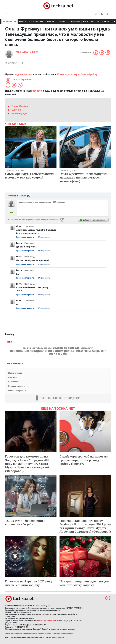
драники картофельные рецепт (39, 348)
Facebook (37, 91)
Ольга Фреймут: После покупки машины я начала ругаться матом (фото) (83, 177)
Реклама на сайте (16, 386)
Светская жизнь (37, 22)
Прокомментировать (25, 237)
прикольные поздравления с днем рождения (45, 351)
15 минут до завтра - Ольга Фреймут (78, 74)
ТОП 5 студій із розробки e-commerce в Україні (26, 522)
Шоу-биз (17, 110)
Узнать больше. (58, 638)
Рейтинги (61, 22)
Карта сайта (14, 382)
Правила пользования (14, 633)
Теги (10, 342)
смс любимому (58, 354)
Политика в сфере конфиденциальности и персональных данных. (49, 633)
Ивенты (50, 22)
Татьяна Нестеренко (26, 52)
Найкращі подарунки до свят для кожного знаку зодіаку (85, 583)
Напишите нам (15, 373)
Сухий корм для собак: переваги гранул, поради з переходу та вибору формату (84, 460)
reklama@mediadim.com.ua (48, 621)
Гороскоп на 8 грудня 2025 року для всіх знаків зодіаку (29, 583)
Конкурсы (107, 22)
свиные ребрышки (93, 351)
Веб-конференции (91, 22)
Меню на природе (67, 348)
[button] (102, 14)
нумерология (87, 348)
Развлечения (74, 22)
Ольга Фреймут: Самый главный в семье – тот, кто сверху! (30, 176)
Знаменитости (10, 22)
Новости (23, 22)
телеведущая (20, 113)
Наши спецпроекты (17, 390)
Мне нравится (44, 237)
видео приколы (23, 74)
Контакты (13, 377)
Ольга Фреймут (21, 106)
